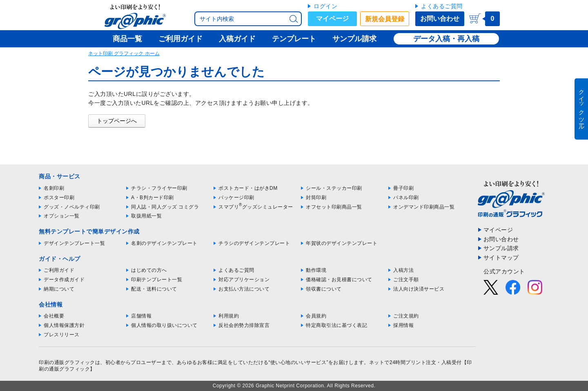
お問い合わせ (440, 19)
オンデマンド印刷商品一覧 (424, 207)
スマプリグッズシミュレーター (256, 207)
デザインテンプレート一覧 (74, 243)
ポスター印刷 (59, 198)
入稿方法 (403, 270)
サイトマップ (501, 258)
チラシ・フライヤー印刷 (159, 188)
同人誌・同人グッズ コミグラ (165, 207)
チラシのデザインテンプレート (254, 243)
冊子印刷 (403, 188)
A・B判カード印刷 (153, 198)
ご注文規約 (406, 316)
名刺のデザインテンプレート (164, 243)
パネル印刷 (406, 198)
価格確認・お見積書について (339, 280)
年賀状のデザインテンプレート (342, 243)
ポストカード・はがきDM (248, 188)
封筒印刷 (316, 198)
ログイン (325, 6)
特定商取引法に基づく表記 (336, 325)
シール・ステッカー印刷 (334, 188)
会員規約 (316, 316)
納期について (59, 289)
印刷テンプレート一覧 (157, 280)
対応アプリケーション (244, 280)
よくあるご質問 (442, 6)
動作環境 (316, 270)
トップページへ (117, 121)
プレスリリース (62, 335)
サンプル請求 (501, 248)
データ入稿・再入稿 (446, 39)
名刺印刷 (54, 188)
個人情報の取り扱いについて (164, 325)
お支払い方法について (244, 289)
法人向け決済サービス (419, 289)
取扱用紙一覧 (146, 216)
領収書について (324, 289)
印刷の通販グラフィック (67, 362)
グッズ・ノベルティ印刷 (72, 207)
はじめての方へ (149, 270)
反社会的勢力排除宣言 (244, 325)
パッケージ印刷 (236, 198)
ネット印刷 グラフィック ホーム (124, 53)
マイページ (332, 19)
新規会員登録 (385, 19)
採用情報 (403, 325)
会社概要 (54, 316)
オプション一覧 (62, 216)
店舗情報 (141, 316)
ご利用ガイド (59, 270)
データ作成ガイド (64, 280)
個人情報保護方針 (64, 325)
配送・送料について (154, 289)
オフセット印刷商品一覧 (334, 207)
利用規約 (229, 316)
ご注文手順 (406, 280)
